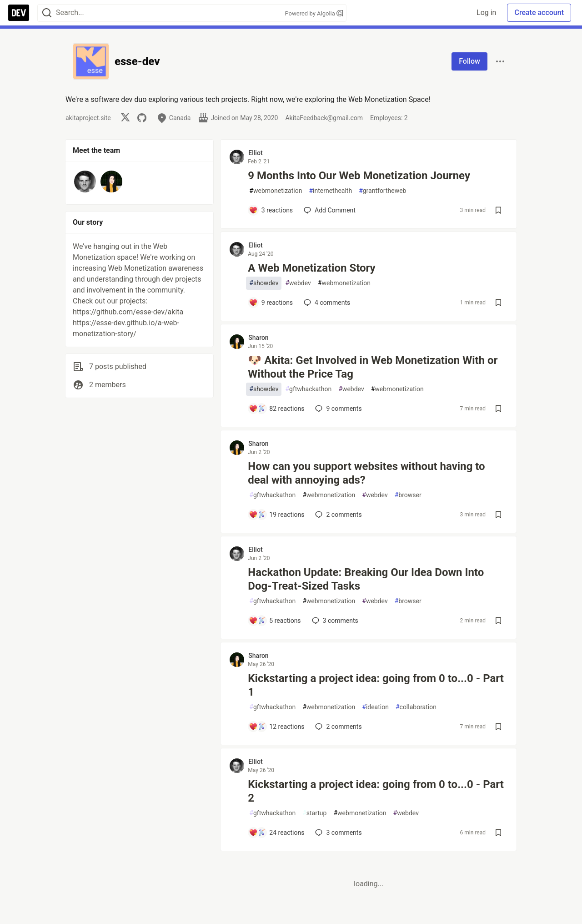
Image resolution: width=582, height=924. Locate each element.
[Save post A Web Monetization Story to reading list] (498, 303)
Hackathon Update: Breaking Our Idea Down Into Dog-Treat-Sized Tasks (366, 579)
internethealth (330, 191)
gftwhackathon (308, 389)
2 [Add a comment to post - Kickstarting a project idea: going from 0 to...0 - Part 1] (337, 727)
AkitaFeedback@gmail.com (324, 118)
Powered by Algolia (314, 13)
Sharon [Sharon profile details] (258, 338)
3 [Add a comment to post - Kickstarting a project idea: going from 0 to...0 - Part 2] (337, 833)
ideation (375, 707)
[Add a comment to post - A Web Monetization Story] (271, 303)
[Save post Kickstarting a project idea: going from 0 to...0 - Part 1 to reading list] (498, 727)
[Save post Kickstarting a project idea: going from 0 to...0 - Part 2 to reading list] (498, 833)
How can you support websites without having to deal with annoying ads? (366, 473)
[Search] (47, 13)
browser (408, 495)
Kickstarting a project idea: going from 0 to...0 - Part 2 (376, 791)
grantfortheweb (382, 191)
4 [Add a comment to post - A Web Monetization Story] (326, 303)
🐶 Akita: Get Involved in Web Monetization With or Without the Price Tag (373, 367)
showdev (264, 283)
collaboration (416, 707)
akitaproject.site (88, 118)
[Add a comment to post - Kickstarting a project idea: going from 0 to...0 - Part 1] (276, 727)
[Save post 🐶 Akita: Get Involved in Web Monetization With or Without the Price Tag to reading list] (498, 409)
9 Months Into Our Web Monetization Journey (359, 176)
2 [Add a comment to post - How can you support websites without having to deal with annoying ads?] (337, 515)
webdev (298, 283)
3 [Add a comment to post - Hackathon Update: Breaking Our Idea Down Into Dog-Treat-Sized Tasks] (334, 621)
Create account (539, 13)
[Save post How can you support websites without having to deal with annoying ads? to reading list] (498, 515)
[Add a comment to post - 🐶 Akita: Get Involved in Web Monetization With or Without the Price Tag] (276, 409)
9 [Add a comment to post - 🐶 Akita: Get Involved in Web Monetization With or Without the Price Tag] (337, 409)
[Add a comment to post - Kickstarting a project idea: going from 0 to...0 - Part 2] (276, 833)
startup (314, 813)
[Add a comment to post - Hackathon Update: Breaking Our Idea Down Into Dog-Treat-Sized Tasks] (275, 621)
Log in (486, 13)
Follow (469, 61)
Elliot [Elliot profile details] (255, 153)
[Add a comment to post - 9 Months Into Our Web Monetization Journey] (271, 210)
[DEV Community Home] (19, 13)
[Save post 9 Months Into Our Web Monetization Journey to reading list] (498, 210)
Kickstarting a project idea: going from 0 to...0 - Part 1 (376, 685)
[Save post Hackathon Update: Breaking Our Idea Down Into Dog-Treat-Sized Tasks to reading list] (498, 621)
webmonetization (276, 191)
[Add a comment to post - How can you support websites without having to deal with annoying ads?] (276, 515)
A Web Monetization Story (311, 268)
